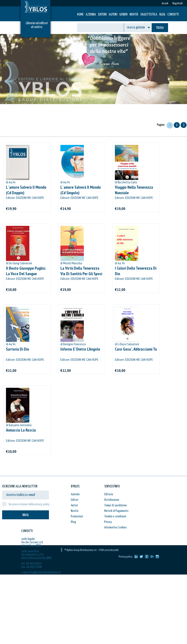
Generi (123, 15)
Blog (162, 15)
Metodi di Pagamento (116, 511)
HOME (80, 15)
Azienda (91, 15)
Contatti (173, 15)
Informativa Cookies (116, 527)
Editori (102, 15)
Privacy (108, 522)
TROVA (160, 28)
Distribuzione (112, 500)
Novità (134, 15)
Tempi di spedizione (116, 505)
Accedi (165, 4)
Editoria (109, 494)
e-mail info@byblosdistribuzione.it (41, 573)
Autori (113, 15)
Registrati (178, 4)
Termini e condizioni (115, 516)
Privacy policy (126, 557)
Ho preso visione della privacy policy (29, 504)
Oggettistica (149, 15)
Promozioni (77, 516)
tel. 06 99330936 (31, 564)
